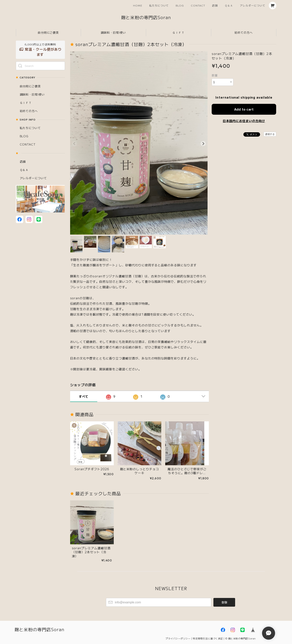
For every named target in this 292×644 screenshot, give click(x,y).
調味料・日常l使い (113, 32)
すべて (84, 396)
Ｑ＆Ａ (229, 5)
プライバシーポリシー (178, 638)
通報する (270, 134)
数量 (215, 75)
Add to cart (244, 109)
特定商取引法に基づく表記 (208, 638)
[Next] (203, 144)
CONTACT (198, 5)
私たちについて (159, 5)
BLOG (180, 5)
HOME (138, 5)
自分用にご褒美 (48, 32)
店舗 (215, 5)
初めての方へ (244, 32)
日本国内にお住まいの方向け (244, 121)
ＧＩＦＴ (178, 32)
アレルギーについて (253, 5)
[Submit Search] (20, 66)
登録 (224, 602)
